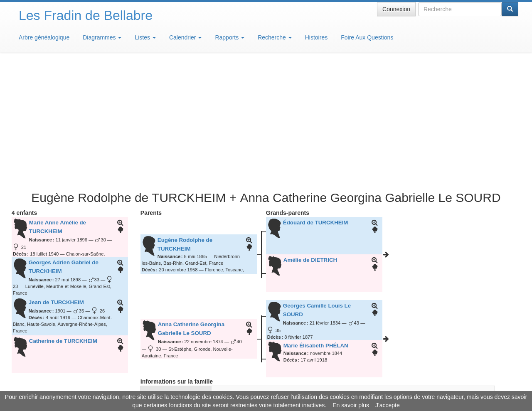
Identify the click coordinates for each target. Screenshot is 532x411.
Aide (268, 386)
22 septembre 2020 (236, 305)
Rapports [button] (230, 37)
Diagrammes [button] (102, 37)
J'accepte (388, 405)
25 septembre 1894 (236, 271)
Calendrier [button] (185, 37)
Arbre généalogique (44, 37)
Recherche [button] (275, 37)
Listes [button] (145, 37)
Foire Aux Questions (367, 37)
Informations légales (231, 386)
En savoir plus (351, 405)
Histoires (316, 37)
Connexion (396, 9)
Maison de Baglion (303, 386)
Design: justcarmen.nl (494, 364)
